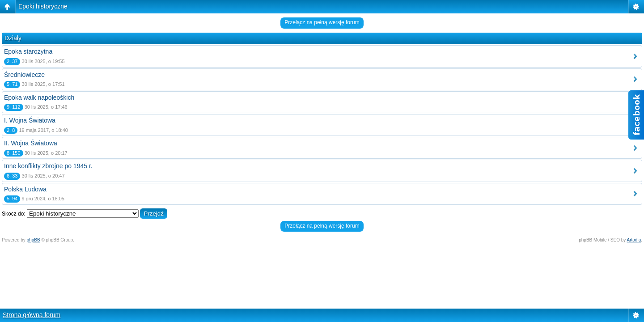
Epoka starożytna (28, 51)
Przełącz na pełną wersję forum (322, 22)
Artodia (634, 240)
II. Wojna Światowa (31, 143)
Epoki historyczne (43, 6)
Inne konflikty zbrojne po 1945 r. (48, 166)
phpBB (34, 240)
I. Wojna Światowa (30, 120)
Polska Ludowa (25, 189)
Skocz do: (14, 214)
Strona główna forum (32, 315)
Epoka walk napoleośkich (39, 97)
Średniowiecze (24, 75)
